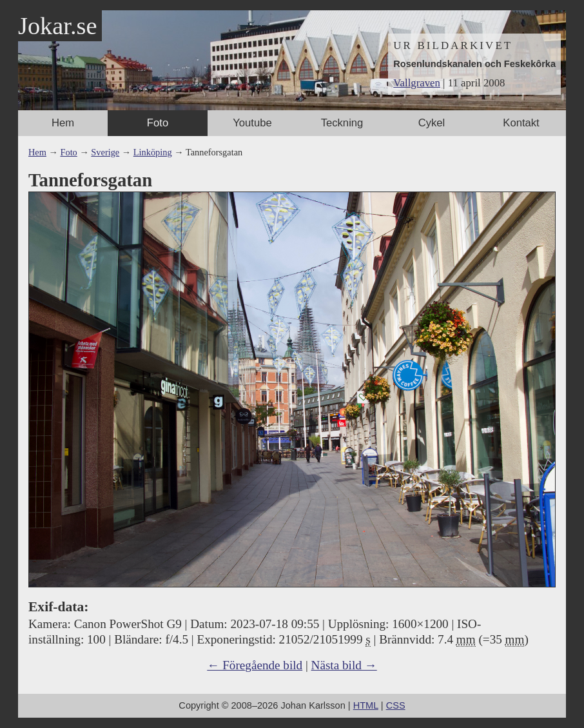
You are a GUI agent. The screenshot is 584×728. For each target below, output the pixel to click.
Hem (63, 123)
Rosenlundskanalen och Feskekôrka (474, 64)
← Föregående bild (255, 665)
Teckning (342, 123)
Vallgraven (417, 83)
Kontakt (521, 123)
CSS (396, 705)
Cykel (432, 123)
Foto (158, 123)
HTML (366, 705)
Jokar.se (57, 26)
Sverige (105, 152)
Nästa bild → (344, 665)
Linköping (153, 152)
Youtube (252, 123)
